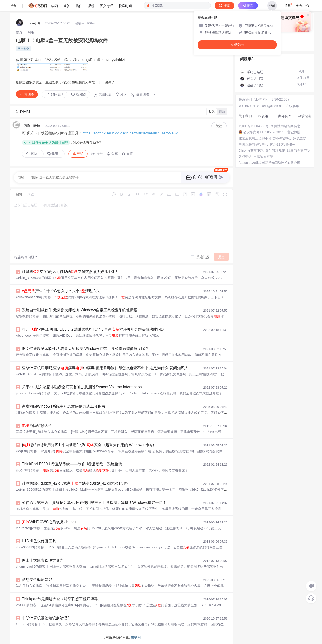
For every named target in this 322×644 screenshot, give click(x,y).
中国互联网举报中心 (253, 144)
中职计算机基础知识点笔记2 (46, 618)
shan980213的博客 (30, 547)
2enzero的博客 (27, 624)
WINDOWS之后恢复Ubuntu (49, 522)
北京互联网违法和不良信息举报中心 (265, 138)
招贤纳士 (265, 116)
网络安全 (23, 49)
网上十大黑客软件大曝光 (43, 560)
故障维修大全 (37, 426)
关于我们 (245, 116)
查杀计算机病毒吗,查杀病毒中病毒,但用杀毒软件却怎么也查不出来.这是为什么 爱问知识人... (107, 368)
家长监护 (300, 138)
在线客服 (293, 106)
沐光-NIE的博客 (27, 470)
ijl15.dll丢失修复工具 (39, 541)
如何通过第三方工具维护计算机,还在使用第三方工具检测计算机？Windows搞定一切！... (96, 503)
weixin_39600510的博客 (34, 490)
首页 (19, 32)
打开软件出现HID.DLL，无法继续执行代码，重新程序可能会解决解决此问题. (94, 329)
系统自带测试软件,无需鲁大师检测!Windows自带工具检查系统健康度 (80, 310)
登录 (272, 6)
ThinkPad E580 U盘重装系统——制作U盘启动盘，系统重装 (72, 464)
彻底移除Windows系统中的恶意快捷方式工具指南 (64, 406)
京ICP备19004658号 (254, 126)
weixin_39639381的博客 (34, 278)
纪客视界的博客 (27, 316)
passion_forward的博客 (33, 393)
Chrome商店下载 (251, 150)
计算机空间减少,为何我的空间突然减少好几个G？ (70, 272)
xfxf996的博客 (26, 605)
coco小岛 (34, 23)
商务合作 (285, 116)
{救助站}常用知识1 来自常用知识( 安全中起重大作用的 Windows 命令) (88, 445)
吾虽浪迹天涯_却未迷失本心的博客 (41, 432)
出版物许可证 (264, 157)
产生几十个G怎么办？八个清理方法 (61, 291)
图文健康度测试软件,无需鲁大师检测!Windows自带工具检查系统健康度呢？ (85, 349)
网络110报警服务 (283, 144)
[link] (19, 32)
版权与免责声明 (299, 150)
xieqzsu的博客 (26, 451)
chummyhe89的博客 (31, 567)
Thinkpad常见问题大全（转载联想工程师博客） (62, 599)
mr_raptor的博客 (28, 528)
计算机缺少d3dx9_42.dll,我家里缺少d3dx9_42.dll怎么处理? (75, 483)
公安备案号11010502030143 (264, 132)
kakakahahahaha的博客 (33, 297)
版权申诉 (245, 157)
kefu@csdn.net (272, 106)
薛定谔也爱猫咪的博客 (32, 355)
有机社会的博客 (27, 509)
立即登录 (237, 45)
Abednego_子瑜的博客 (33, 336)
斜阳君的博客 (26, 413)
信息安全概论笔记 (37, 580)
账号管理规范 (275, 150)
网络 (31, 32)
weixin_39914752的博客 (34, 374)
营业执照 (294, 132)
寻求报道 (305, 116)
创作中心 (303, 6)
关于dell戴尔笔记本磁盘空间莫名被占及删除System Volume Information (82, 387)
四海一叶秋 (32, 126)
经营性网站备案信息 (285, 126)
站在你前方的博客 (29, 586)
